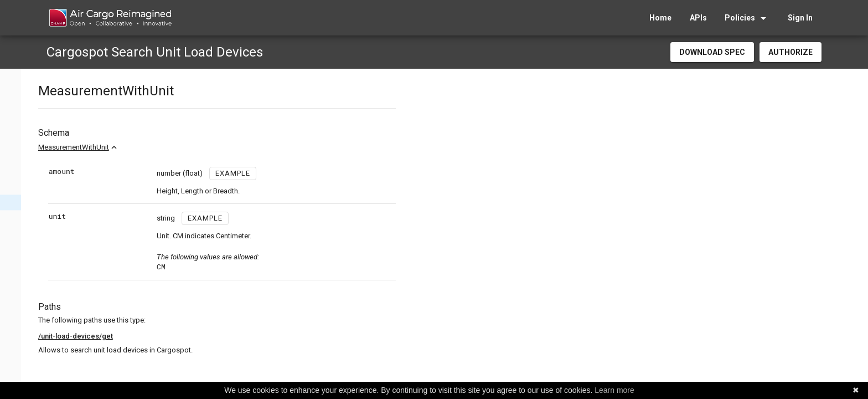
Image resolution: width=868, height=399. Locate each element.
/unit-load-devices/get (210, 336)
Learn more (614, 390)
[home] (110, 18)
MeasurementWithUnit (208, 147)
